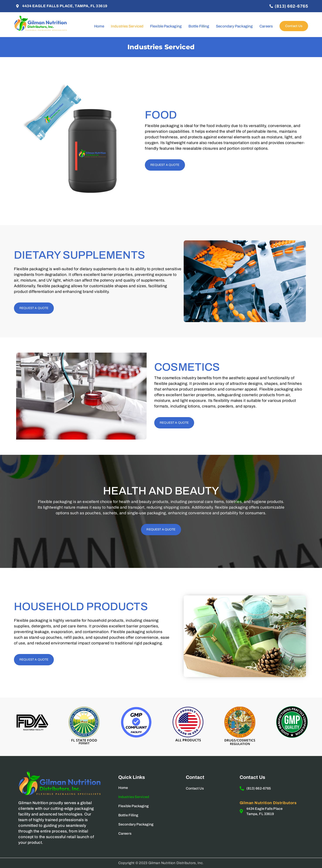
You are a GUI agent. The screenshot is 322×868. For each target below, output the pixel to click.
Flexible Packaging (166, 26)
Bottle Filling (199, 26)
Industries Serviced (127, 26)
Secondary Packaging (234, 26)
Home (99, 26)
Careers (266, 26)
